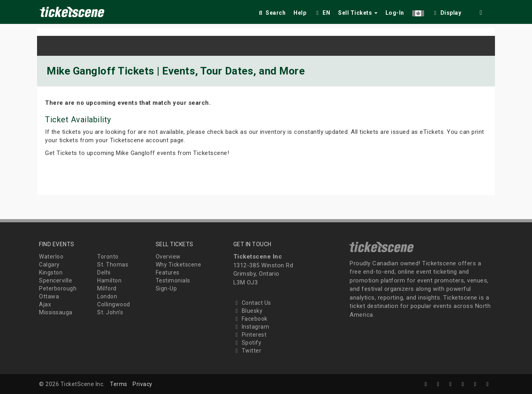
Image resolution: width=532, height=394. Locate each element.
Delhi (104, 272)
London (107, 296)
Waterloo (51, 257)
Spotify (247, 343)
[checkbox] (447, 11)
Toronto (108, 257)
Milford (107, 288)
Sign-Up (166, 288)
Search (271, 13)
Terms (119, 384)
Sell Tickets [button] (358, 13)
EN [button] (322, 13)
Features (168, 272)
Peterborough (58, 288)
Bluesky (248, 311)
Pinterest (250, 335)
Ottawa (49, 296)
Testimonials (173, 280)
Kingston (51, 272)
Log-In (395, 13)
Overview (168, 257)
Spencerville (56, 280)
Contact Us (252, 303)
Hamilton (109, 280)
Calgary (49, 265)
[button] (418, 11)
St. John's (110, 312)
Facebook (250, 319)
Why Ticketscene (179, 265)
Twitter (247, 351)
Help (300, 13)
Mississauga (56, 312)
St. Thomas (113, 265)
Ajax (45, 304)
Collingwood (114, 304)
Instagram (251, 327)
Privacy (143, 384)
